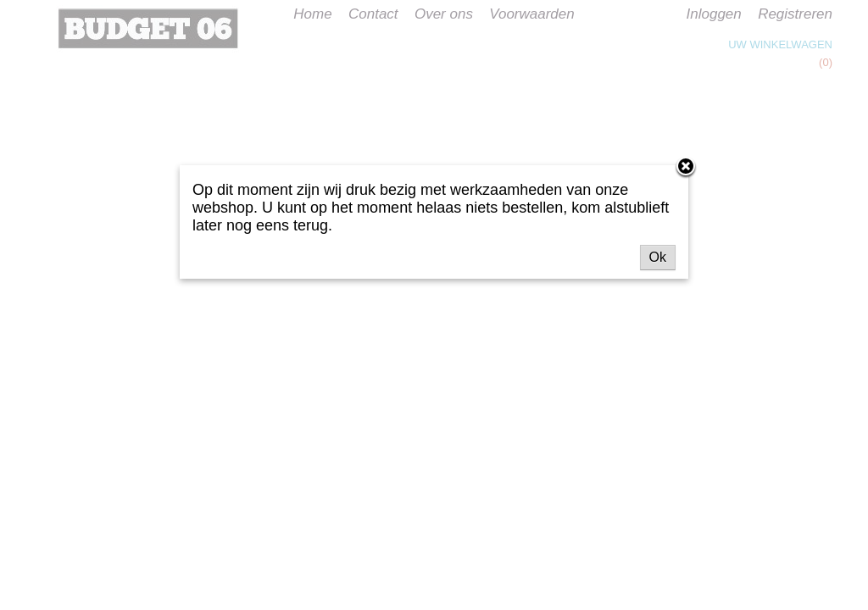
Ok (658, 257)
